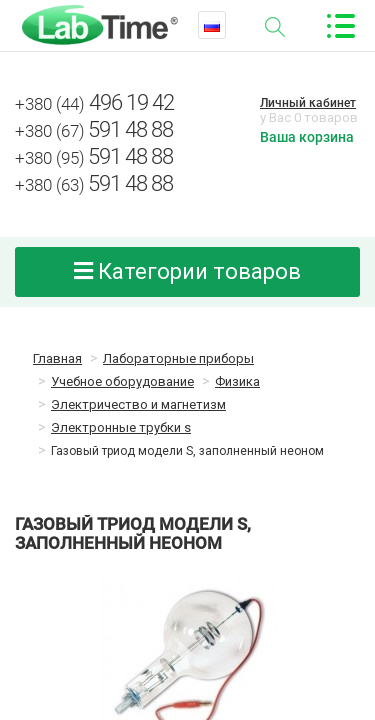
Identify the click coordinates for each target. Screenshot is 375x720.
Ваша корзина (307, 137)
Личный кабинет (308, 103)
